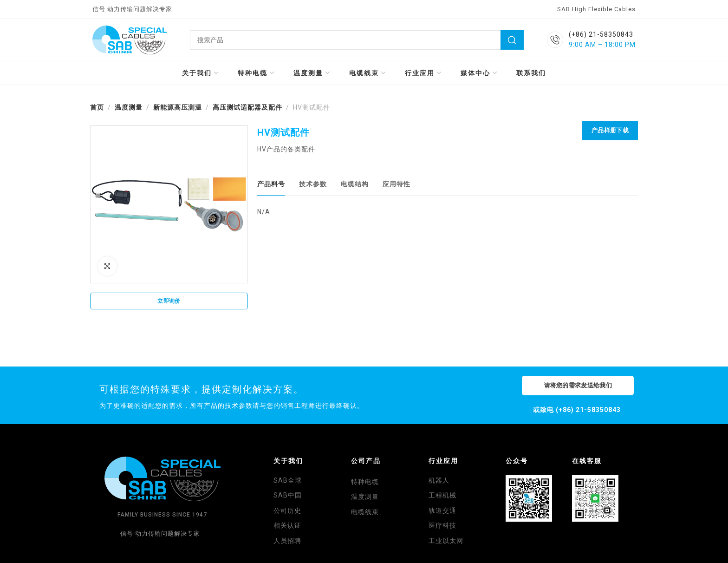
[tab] (271, 184)
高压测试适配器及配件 (247, 107)
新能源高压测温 (178, 107)
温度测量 (129, 107)
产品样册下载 (610, 130)
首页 (97, 107)
